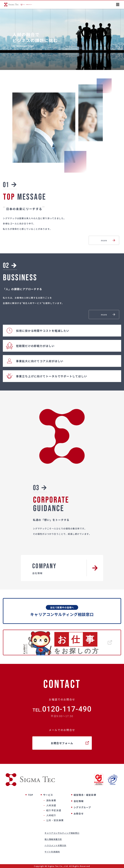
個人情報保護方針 (53, 839)
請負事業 (51, 800)
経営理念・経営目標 (85, 795)
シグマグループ (82, 807)
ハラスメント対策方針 (55, 845)
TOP (31, 795)
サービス (48, 795)
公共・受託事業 (55, 820)
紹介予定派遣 (54, 810)
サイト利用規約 (52, 852)
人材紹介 (51, 815)
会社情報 (79, 801)
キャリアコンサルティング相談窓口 (62, 833)
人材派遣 (51, 805)
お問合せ (79, 814)
